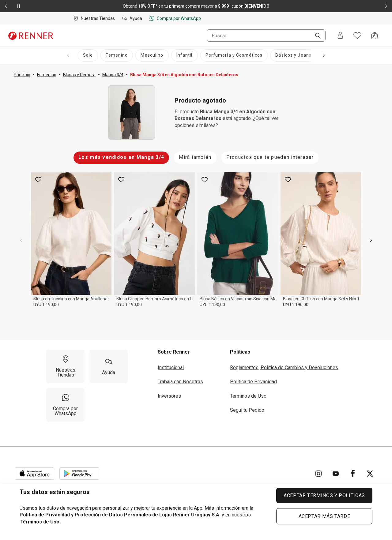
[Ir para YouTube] (336, 474)
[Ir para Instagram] (318, 474)
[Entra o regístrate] (340, 36)
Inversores (169, 396)
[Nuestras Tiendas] (65, 366)
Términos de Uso (248, 396)
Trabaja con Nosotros (180, 382)
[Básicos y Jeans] (293, 55)
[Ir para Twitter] (370, 474)
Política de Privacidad (253, 382)
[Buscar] (315, 36)
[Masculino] (152, 55)
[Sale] (88, 55)
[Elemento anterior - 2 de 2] (6, 6)
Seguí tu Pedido (247, 410)
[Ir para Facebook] (353, 474)
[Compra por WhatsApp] (65, 405)
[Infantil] (185, 55)
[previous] (21, 240)
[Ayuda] (109, 366)
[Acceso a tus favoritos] (357, 36)
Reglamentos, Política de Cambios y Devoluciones (284, 367)
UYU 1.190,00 (46, 305)
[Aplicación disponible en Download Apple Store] (35, 474)
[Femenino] (117, 55)
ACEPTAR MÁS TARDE (324, 516)
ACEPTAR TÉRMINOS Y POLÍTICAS (324, 495)
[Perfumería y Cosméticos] (234, 55)
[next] (371, 240)
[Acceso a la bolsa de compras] (375, 36)
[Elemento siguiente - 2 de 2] (386, 6)
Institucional (171, 367)
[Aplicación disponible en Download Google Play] (79, 474)
